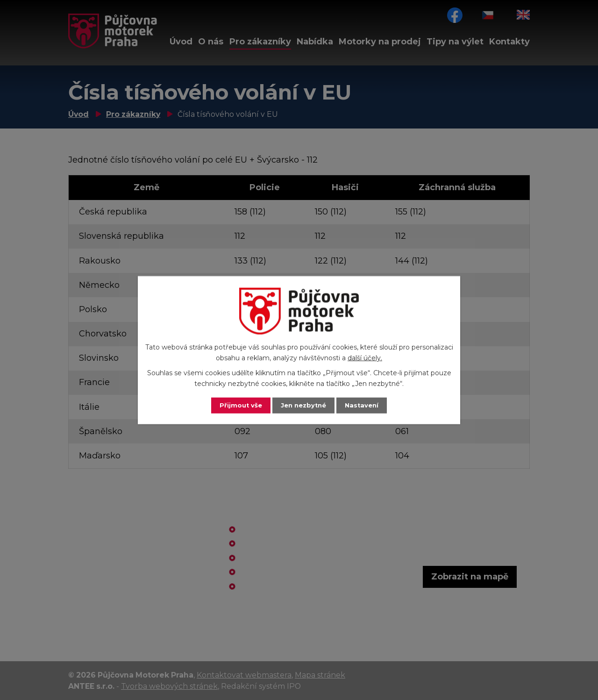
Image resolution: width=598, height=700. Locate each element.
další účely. (365, 357)
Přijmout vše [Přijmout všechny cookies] (238, 405)
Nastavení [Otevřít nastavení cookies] (364, 405)
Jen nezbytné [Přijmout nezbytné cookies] (303, 405)
